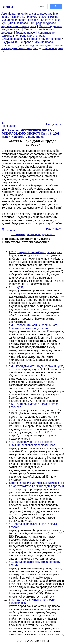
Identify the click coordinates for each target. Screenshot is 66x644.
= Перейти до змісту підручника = (33, 234)
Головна (7, 45)
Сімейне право (43, 42)
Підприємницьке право (16, 42)
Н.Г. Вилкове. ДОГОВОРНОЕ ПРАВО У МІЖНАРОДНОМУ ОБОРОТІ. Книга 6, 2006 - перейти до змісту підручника (32, 134)
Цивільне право (12, 39)
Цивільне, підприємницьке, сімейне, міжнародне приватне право (30, 18)
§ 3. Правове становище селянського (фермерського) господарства (33, 327)
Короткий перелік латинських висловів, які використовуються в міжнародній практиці (36, 484)
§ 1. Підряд (16, 287)
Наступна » (54, 124)
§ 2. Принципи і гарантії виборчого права (36, 252)
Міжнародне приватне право (43, 39)
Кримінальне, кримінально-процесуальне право (28, 34)
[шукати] (41, 6)
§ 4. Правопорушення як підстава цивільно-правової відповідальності (32, 443)
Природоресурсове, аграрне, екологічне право (29, 25)
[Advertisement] (33, 86)
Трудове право (25, 33)
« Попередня (9, 124)
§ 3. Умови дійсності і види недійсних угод (36, 366)
